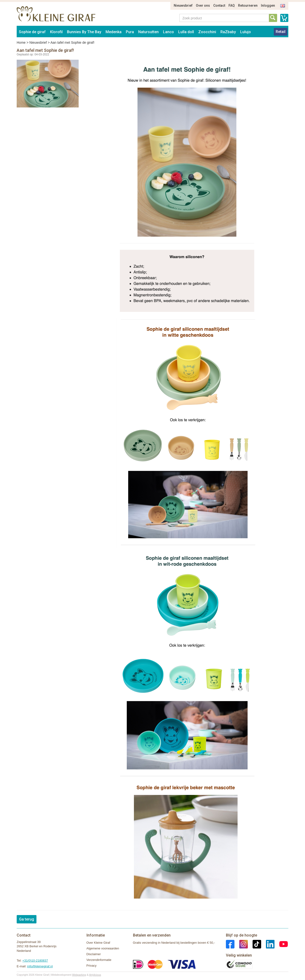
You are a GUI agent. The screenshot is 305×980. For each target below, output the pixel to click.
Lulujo (246, 32)
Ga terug (27, 919)
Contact (219, 5)
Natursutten (148, 32)
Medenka (114, 32)
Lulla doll (186, 32)
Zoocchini (207, 32)
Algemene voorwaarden (103, 948)
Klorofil (56, 32)
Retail (281, 32)
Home (21, 43)
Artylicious (95, 975)
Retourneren (248, 5)
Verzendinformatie (99, 960)
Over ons (203, 5)
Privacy (92, 966)
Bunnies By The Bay (84, 32)
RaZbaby (228, 32)
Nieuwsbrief (183, 5)
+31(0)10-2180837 (35, 961)
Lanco (168, 32)
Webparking (79, 975)
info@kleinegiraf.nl (40, 966)
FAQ (232, 5)
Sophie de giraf (32, 32)
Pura (130, 32)
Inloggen (268, 5)
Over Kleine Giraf (98, 943)
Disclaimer (94, 954)
